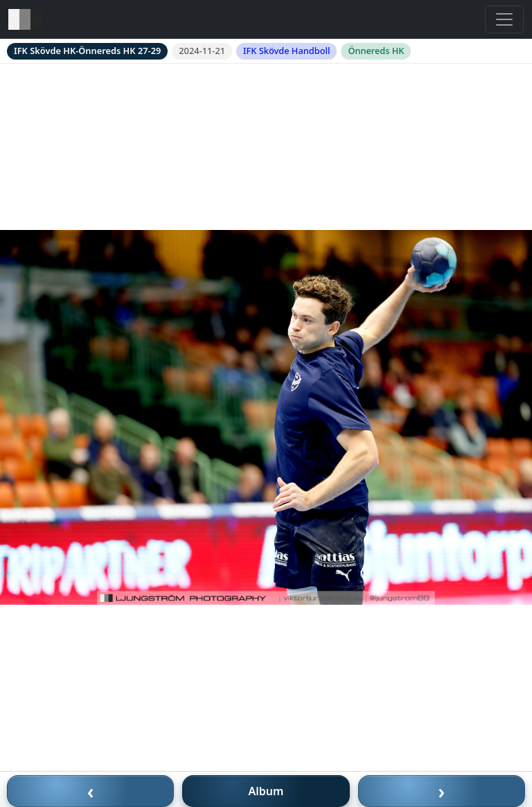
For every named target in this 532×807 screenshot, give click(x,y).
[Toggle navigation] (504, 19)
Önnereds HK (376, 51)
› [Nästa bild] (442, 791)
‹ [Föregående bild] (91, 791)
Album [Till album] (266, 791)
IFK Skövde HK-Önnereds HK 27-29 (87, 51)
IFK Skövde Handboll (286, 51)
